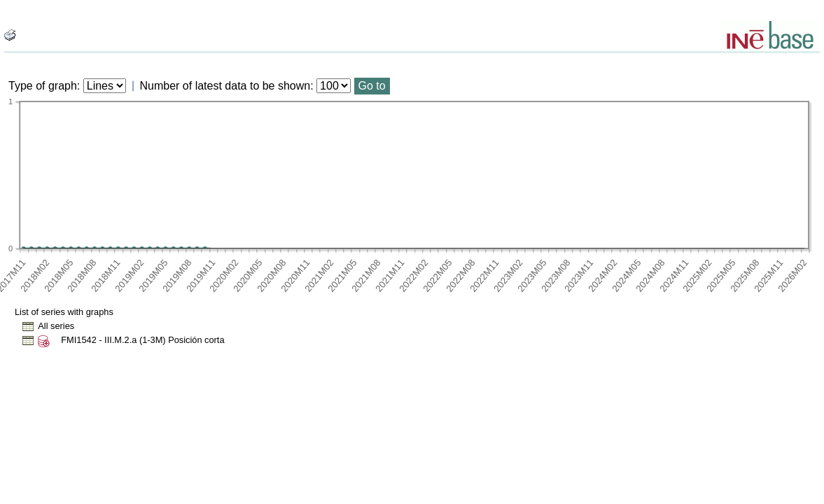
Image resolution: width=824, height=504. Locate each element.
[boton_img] (10, 35)
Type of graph (43, 86)
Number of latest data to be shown (225, 86)
